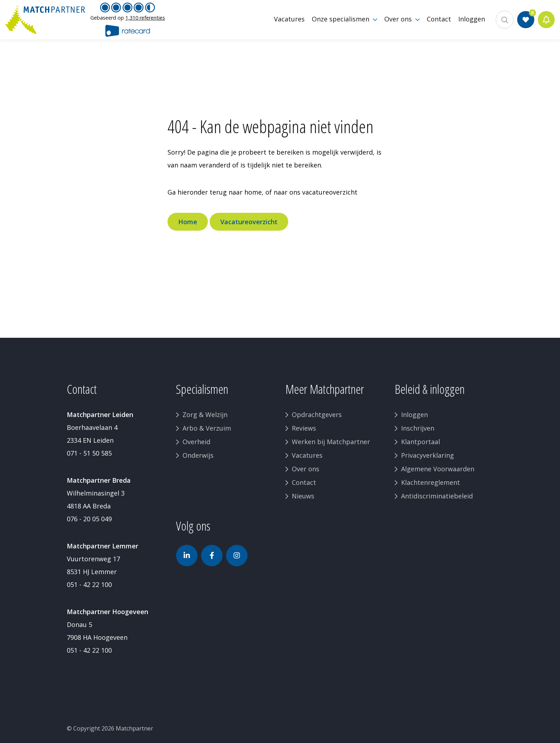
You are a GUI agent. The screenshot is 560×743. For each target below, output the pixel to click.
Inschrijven (418, 428)
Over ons (306, 469)
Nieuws (303, 496)
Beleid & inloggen (430, 389)
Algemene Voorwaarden (438, 469)
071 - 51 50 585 (89, 453)
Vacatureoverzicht (249, 222)
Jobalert (546, 21)
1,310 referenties (145, 19)
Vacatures (307, 455)
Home (188, 222)
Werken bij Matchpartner (331, 442)
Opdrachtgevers (317, 415)
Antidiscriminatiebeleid (437, 496)
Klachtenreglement (431, 482)
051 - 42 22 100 (89, 584)
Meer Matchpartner (325, 389)
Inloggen (414, 415)
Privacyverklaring (427, 455)
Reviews (304, 428)
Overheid (196, 442)
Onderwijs (198, 455)
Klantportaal (421, 442)
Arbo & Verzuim (207, 428)
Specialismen (202, 389)
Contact (304, 482)
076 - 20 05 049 (89, 519)
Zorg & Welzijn (205, 415)
